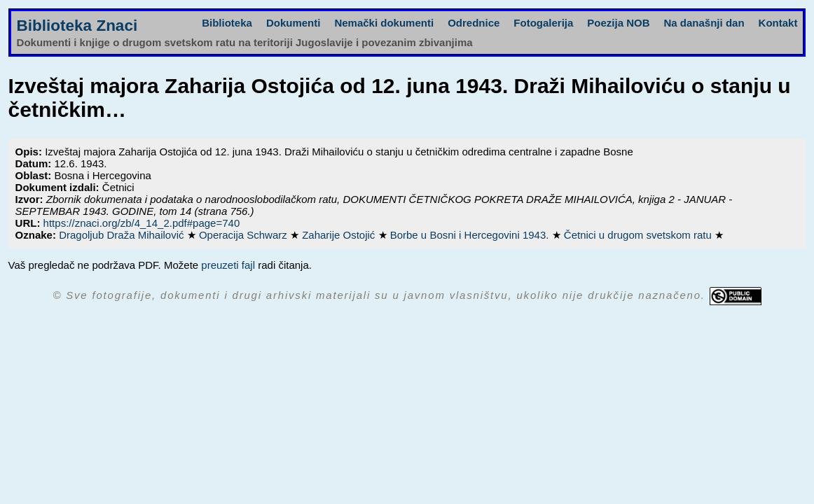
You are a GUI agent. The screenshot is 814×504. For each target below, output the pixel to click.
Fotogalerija (543, 23)
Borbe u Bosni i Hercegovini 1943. (471, 235)
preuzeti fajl (228, 265)
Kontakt (778, 23)
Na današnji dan (704, 23)
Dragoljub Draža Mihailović (123, 235)
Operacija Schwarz (244, 235)
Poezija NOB (618, 23)
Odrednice (474, 23)
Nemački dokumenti (384, 23)
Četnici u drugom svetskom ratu (639, 235)
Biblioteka (227, 23)
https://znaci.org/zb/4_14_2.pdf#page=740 (142, 223)
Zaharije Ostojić (340, 235)
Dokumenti (294, 23)
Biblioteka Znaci (77, 26)
